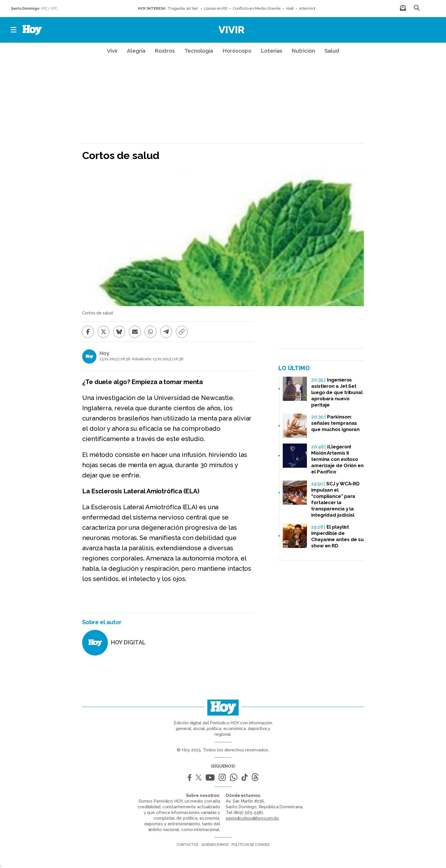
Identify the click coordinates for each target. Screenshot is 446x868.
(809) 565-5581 (249, 813)
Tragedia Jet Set (183, 8)
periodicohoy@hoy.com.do (252, 818)
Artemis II (307, 8)
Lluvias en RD (216, 8)
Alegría (136, 51)
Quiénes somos (215, 845)
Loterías (271, 51)
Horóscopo (237, 51)
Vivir (232, 30)
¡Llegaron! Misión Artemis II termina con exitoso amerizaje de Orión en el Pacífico (337, 459)
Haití (290, 8)
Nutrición (303, 51)
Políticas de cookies (250, 845)
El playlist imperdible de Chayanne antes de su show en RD (337, 536)
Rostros (165, 51)
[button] (14, 30)
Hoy (104, 353)
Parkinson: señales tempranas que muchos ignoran (335, 423)
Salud (332, 51)
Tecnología (199, 51)
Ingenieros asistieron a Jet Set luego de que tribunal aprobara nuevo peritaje (337, 392)
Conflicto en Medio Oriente (257, 8)
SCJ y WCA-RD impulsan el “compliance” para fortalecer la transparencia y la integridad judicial (335, 499)
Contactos (187, 845)
